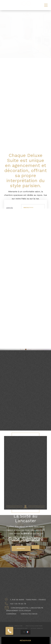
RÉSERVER (26, 640)
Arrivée (10, 208)
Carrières (11, 614)
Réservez (21, 548)
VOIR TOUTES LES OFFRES (26, 557)
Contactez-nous (29, 614)
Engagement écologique (19, 611)
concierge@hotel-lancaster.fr (27, 608)
